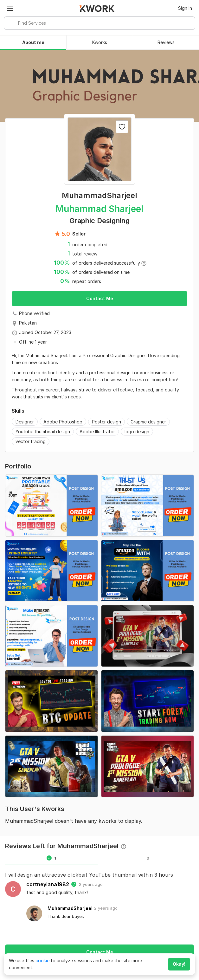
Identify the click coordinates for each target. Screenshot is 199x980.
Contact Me (100, 298)
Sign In (185, 8)
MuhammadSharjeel (70, 908)
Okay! (179, 964)
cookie (42, 961)
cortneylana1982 (48, 884)
